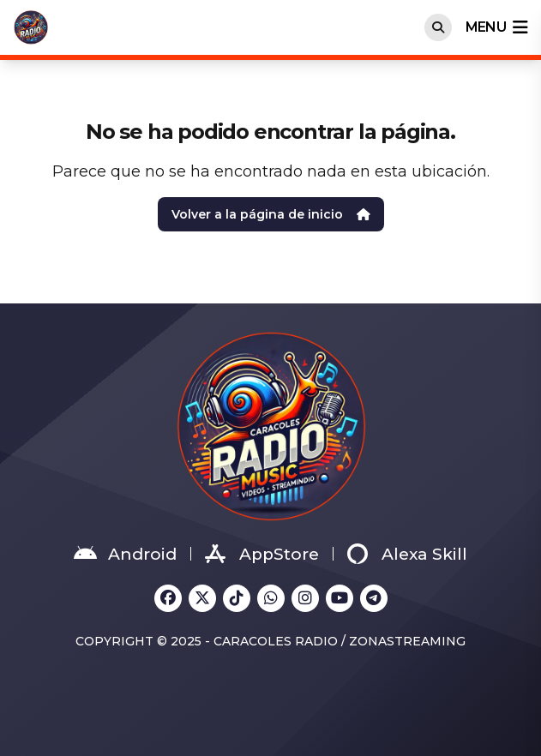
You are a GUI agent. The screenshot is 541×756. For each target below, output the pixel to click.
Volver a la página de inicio (271, 214)
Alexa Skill (407, 554)
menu (496, 27)
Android (125, 554)
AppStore (262, 554)
